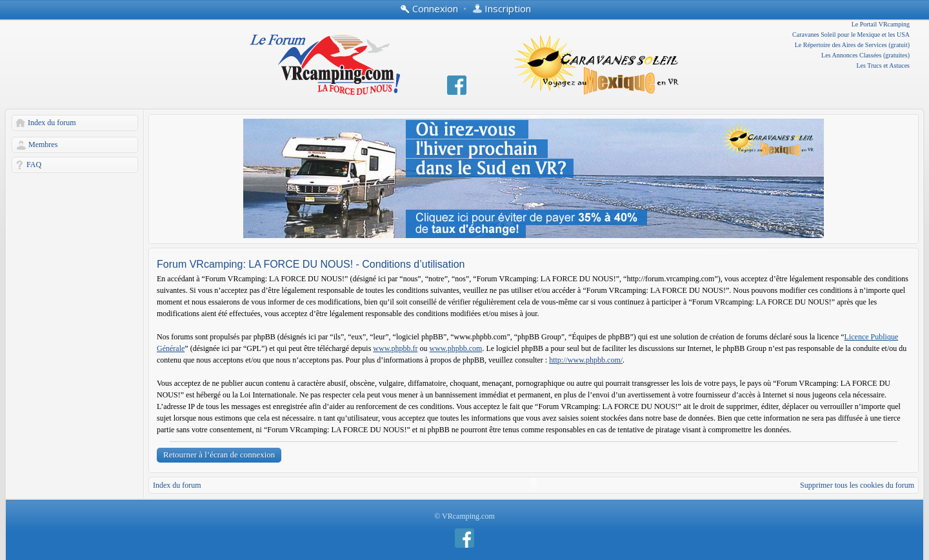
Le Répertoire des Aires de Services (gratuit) (852, 45)
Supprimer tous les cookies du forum (857, 485)
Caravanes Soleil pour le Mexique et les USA (851, 35)
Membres (43, 145)
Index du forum (52, 123)
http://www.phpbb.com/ (586, 360)
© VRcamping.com (464, 516)
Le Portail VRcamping (881, 24)
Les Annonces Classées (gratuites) (865, 55)
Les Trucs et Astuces (884, 65)
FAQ (34, 165)
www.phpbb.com (456, 348)
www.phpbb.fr (395, 348)
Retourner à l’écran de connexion (219, 455)
